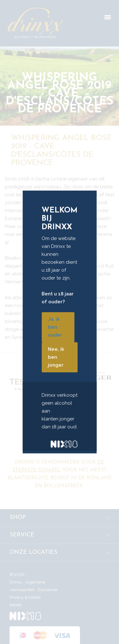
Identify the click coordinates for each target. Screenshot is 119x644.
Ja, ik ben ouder (55, 327)
